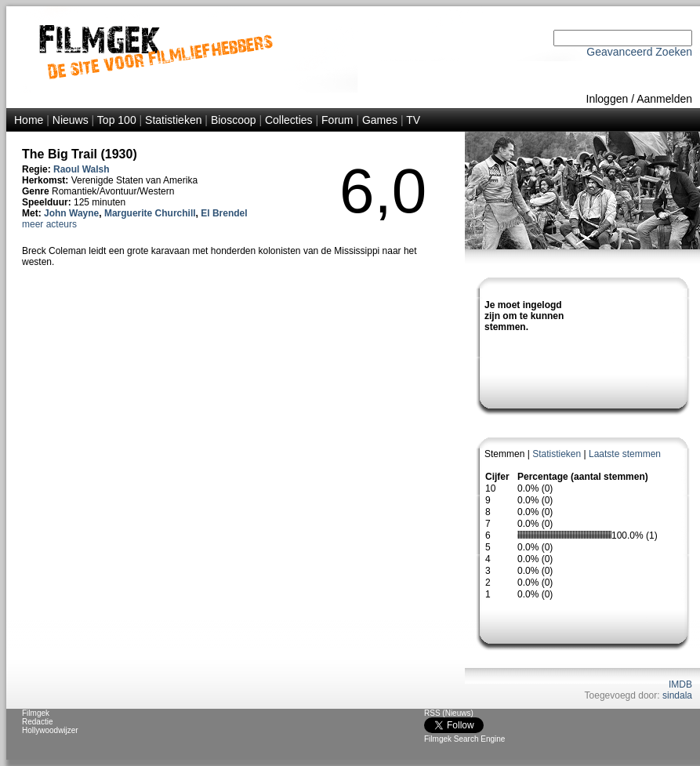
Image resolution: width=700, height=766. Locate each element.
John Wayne (71, 213)
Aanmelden (664, 99)
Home (29, 120)
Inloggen (608, 99)
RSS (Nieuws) (449, 713)
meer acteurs (49, 224)
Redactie (37, 722)
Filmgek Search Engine (464, 739)
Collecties (289, 120)
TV (413, 120)
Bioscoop (234, 120)
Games (380, 120)
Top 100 (117, 120)
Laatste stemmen (625, 454)
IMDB (680, 684)
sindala (677, 695)
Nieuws (71, 120)
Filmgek (36, 713)
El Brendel (224, 213)
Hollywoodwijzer (50, 730)
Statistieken (173, 120)
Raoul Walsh (82, 169)
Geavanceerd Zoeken (639, 52)
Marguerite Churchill (150, 213)
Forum (337, 120)
